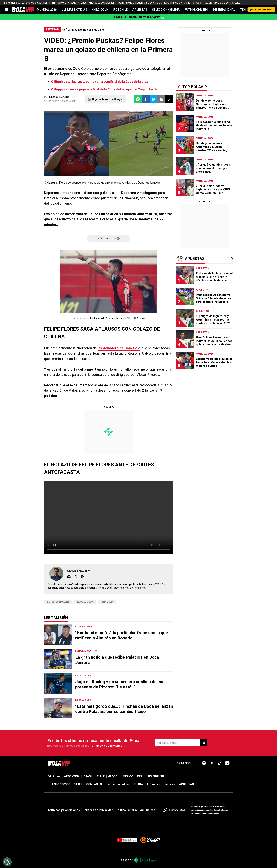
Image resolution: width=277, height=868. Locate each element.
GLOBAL (114, 776)
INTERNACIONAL (224, 10)
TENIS (244, 10)
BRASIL (88, 776)
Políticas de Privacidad (98, 810)
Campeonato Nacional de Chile (86, 30)
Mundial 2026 (47, 10)
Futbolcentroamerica (161, 784)
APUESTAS (140, 10)
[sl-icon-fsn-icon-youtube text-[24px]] (227, 763)
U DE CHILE (120, 10)
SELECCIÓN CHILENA (166, 10)
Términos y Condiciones (106, 746)
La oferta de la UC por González (223, 3)
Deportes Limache (58, 602)
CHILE (101, 776)
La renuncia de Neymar (34, 3)
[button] (146, 99)
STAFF (78, 784)
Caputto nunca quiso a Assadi (97, 3)
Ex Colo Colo (85, 602)
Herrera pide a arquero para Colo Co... (139, 3)
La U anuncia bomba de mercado (183, 3)
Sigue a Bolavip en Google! (108, 99)
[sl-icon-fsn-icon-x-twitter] (212, 763)
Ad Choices (148, 810)
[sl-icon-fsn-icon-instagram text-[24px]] (204, 763)
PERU (141, 776)
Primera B (107, 602)
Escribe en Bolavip (118, 784)
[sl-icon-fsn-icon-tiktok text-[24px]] (220, 763)
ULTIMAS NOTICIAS (74, 10)
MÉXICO (128, 776)
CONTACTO (94, 784)
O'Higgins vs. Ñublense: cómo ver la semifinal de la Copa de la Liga (100, 82)
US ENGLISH (156, 776)
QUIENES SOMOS (59, 784)
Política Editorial (127, 810)
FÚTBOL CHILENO (196, 10)
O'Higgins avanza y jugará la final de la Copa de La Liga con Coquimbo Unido (107, 89)
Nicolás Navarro (59, 97)
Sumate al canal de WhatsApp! (139, 17)
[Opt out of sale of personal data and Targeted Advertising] (7, 862)
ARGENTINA (72, 776)
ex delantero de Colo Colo (119, 348)
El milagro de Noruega (64, 3)
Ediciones (54, 776)
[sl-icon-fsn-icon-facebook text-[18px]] (196, 763)
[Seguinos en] (109, 239)
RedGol (139, 784)
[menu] (6, 10)
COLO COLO (100, 10)
